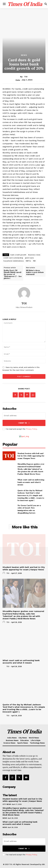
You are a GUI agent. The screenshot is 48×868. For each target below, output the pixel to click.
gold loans (30, 258)
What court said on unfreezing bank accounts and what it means (31, 482)
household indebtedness (14, 261)
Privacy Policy (31, 429)
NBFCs (28, 261)
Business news (34, 255)
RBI (34, 261)
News (24, 55)
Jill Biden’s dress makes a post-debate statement (35, 272)
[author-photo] (4, 573)
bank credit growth (18, 255)
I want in (24, 423)
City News (7, 804)
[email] (24, 416)
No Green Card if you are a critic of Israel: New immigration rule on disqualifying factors (29, 509)
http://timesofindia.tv (24, 307)
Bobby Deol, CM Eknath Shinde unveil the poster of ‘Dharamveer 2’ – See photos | (13, 274)
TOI (26, 77)
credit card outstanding (13, 258)
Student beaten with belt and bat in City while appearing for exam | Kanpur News (31, 456)
